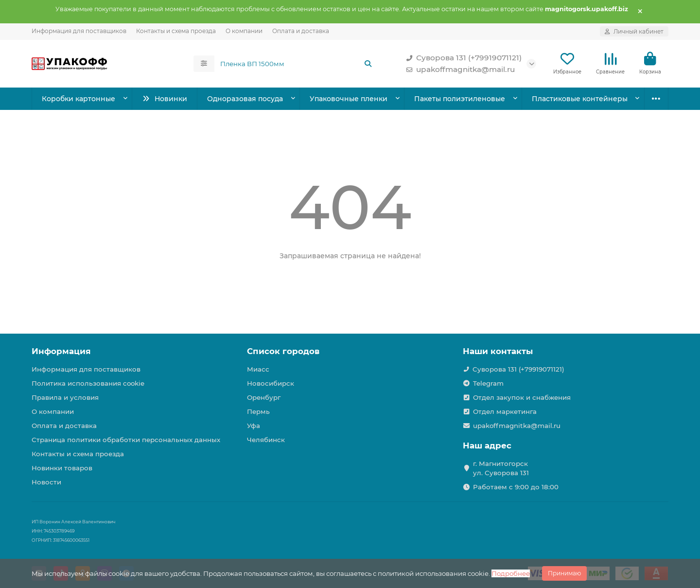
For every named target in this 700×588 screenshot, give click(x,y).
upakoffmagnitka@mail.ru (459, 70)
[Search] (297, 64)
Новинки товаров (62, 468)
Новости (46, 482)
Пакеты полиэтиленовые (460, 99)
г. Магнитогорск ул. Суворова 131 (501, 468)
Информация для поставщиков (79, 31)
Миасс (258, 369)
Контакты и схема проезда (176, 31)
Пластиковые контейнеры (580, 99)
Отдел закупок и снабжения (522, 397)
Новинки (165, 99)
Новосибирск (271, 383)
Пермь (258, 411)
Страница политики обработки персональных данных (126, 440)
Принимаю (564, 573)
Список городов (283, 351)
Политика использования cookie (88, 383)
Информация (61, 351)
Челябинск (266, 440)
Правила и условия (65, 397)
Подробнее (511, 573)
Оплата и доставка (301, 31)
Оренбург (264, 397)
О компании (244, 31)
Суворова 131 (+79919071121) (462, 58)
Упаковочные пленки (349, 99)
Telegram (488, 383)
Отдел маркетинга (505, 411)
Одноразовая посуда (245, 99)
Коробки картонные (79, 99)
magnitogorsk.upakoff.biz (586, 9)
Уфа (254, 426)
